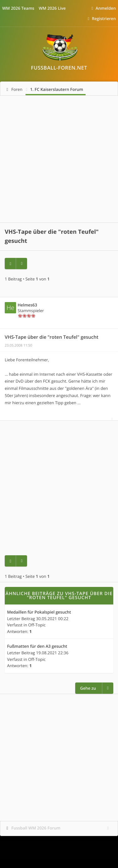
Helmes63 (27, 305)
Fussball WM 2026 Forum (36, 828)
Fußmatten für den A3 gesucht (37, 646)
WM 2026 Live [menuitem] (52, 8)
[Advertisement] (59, 159)
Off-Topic (37, 625)
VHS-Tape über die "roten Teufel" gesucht (52, 337)
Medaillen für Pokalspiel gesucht (39, 612)
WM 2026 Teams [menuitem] (18, 8)
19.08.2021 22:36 (52, 653)
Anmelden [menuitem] (106, 8)
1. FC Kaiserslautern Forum (57, 89)
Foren (17, 89)
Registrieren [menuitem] (104, 18)
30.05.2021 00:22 (52, 619)
